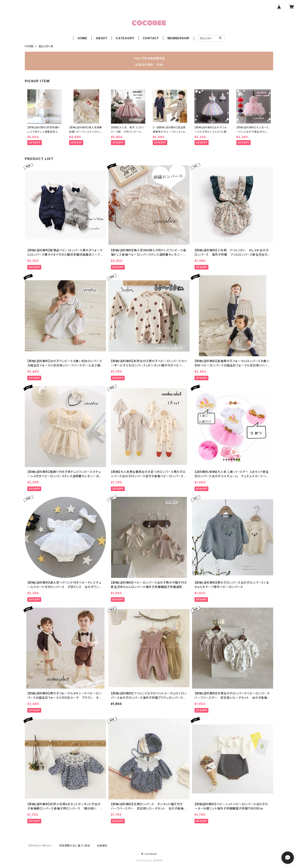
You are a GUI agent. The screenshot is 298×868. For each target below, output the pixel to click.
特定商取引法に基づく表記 (75, 846)
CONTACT (151, 38)
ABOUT (102, 38)
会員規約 (102, 846)
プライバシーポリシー (40, 846)
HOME (82, 38)
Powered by (149, 860)
